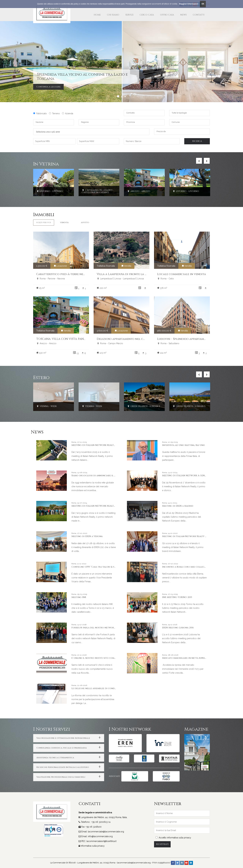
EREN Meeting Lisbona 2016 (178, 628)
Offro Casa (167, 15)
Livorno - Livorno (50, 191)
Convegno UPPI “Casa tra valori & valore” (97, 567)
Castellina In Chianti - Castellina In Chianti (98, 191)
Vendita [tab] (64, 222)
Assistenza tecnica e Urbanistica (55, 758)
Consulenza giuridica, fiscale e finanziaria (62, 748)
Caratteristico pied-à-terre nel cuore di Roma (72, 274)
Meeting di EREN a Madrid (178, 506)
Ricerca (197, 141)
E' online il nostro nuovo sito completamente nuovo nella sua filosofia (116, 658)
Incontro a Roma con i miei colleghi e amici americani (195, 567)
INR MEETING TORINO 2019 (177, 597)
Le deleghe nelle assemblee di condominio (97, 688)
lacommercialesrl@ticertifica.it (101, 841)
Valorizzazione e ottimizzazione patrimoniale (63, 738)
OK (203, 4)
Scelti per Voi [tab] (44, 222)
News (183, 15)
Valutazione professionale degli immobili (61, 777)
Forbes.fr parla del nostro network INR (96, 628)
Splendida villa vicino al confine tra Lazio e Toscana (82, 77)
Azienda (68, 113)
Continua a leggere (48, 87)
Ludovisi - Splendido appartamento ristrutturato (196, 339)
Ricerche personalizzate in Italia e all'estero (63, 767)
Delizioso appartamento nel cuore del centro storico (139, 339)
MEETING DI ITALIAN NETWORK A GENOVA (186, 476)
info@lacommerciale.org (100, 836)
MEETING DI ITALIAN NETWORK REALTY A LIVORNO (100, 445)
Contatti (199, 15)
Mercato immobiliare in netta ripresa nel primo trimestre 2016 (200, 658)
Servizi (129, 15)
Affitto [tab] (85, 222)
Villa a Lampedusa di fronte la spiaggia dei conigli (136, 274)
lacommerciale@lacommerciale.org (106, 832)
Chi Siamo (113, 15)
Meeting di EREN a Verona (87, 536)
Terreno (54, 113)
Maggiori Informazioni (189, 4)
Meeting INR (79, 597)
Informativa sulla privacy (93, 846)
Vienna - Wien (46, 406)
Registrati (162, 844)
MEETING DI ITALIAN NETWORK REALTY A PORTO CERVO (103, 506)
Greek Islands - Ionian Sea (145, 406)
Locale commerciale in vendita (182, 274)
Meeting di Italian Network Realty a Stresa (188, 536)
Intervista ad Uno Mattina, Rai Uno (183, 445)
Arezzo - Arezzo (139, 191)
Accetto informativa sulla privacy (173, 838)
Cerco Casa (147, 15)
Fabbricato (40, 113)
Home (97, 15)
